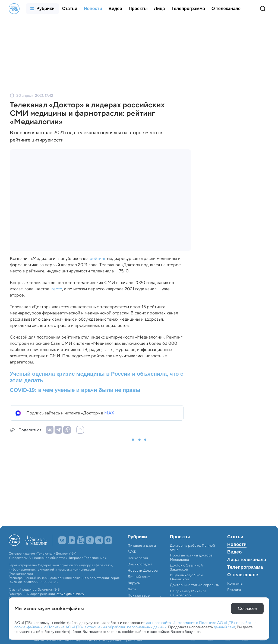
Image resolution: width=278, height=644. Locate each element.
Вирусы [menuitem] (134, 583)
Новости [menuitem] (237, 545)
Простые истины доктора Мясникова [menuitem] (191, 557)
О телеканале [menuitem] (243, 575)
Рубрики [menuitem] (137, 537)
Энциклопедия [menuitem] (140, 564)
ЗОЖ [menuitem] (132, 552)
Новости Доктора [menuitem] (143, 571)
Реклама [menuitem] (234, 590)
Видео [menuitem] (234, 552)
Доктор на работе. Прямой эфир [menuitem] (192, 548)
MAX (109, 413)
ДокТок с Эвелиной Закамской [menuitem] (186, 567)
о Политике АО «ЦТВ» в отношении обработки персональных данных (105, 627)
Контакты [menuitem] (235, 584)
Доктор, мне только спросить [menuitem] (194, 585)
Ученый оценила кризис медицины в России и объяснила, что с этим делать (97, 377)
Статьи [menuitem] (235, 537)
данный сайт (224, 627)
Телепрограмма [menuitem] (245, 567)
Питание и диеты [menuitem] (142, 546)
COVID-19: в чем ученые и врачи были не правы (75, 390)
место (56, 289)
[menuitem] (42, 9)
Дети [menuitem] (132, 589)
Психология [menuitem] (138, 558)
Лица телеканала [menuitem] (247, 560)
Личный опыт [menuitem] (139, 577)
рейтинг (98, 258)
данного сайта (158, 623)
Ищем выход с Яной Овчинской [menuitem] (186, 577)
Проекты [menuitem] (180, 537)
